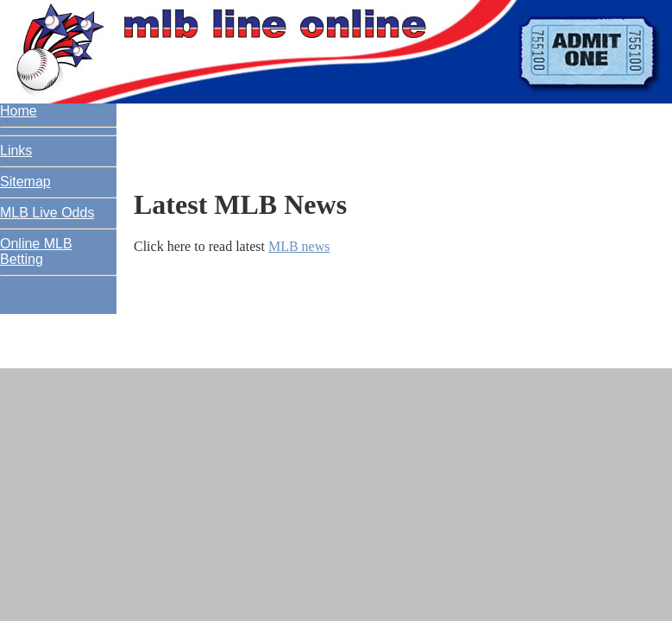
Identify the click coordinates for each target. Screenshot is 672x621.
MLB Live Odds (47, 213)
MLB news (299, 246)
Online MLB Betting (36, 251)
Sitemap (25, 182)
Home (19, 111)
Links (16, 151)
